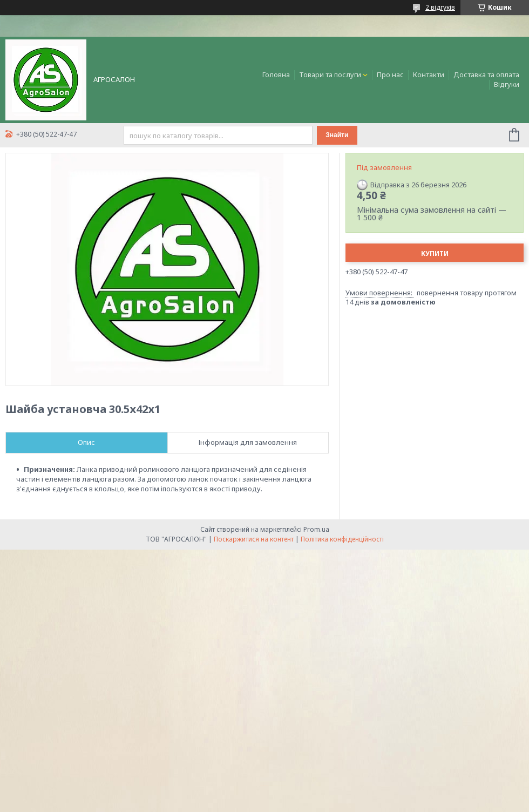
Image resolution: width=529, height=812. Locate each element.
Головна (276, 75)
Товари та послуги (330, 75)
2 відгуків (440, 7)
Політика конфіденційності (342, 539)
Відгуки (507, 84)
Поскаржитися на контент (254, 539)
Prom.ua (316, 529)
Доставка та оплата (486, 75)
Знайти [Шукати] (337, 135)
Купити (435, 253)
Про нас (390, 75)
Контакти (429, 75)
